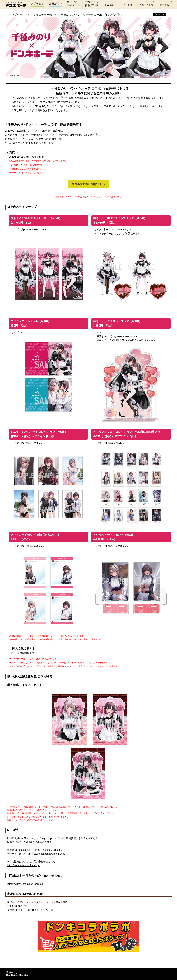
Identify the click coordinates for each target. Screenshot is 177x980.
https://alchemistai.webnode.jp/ (24, 865)
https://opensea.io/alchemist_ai (49, 854)
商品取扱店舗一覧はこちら (88, 184)
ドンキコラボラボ (41, 15)
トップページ (17, 15)
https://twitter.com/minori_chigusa (25, 884)
